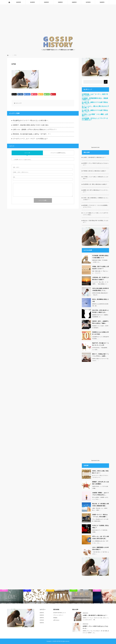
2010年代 (32, 2)
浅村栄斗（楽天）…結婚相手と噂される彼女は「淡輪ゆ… (101, 322)
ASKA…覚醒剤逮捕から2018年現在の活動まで (101, 548)
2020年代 (19, 2)
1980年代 (74, 2)
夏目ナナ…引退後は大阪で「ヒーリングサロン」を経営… (101, 355)
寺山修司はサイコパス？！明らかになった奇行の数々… (31, 121)
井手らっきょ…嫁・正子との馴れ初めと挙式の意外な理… (101, 538)
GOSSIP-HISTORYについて (60, 613)
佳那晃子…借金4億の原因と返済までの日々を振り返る (31, 125)
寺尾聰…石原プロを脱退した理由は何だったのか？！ (101, 268)
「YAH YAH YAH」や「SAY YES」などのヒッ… (101, 553)
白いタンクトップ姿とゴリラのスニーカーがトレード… (100, 476)
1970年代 (88, 2)
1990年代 (60, 2)
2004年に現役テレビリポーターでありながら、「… (100, 360)
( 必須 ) (16, 167)
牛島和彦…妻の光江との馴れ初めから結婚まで (95, 171)
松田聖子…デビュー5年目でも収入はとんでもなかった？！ (96, 164)
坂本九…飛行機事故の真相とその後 (101, 300)
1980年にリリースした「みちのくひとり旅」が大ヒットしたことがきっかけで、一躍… (96, 619)
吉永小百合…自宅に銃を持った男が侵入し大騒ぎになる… (101, 311)
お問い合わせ (56, 620)
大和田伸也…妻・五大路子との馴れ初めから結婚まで (101, 278)
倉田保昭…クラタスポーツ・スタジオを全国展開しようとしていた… (96, 206)
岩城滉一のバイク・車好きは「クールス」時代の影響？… (100, 516)
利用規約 (55, 618)
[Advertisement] (58, 22)
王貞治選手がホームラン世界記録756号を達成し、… (101, 338)
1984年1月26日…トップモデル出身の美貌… (100, 487)
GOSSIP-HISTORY (57, 641)
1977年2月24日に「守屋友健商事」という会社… (100, 349)
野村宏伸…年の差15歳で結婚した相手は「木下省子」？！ (32, 134)
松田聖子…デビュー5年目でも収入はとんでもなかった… (95, 627)
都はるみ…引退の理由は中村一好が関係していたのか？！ (96, 221)
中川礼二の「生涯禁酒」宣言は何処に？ (101, 527)
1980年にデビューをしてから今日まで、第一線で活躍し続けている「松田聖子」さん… (96, 632)
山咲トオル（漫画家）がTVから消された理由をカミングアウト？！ (35, 130)
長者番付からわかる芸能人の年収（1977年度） (101, 333)
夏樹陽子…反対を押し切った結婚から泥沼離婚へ (101, 483)
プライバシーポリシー (58, 615)
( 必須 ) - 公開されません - (21, 172)
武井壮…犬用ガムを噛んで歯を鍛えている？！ (101, 472)
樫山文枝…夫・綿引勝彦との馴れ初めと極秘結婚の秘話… (101, 505)
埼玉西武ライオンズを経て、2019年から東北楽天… (100, 327)
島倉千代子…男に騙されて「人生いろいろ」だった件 (101, 344)
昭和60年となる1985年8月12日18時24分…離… (100, 305)
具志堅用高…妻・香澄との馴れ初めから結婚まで (95, 184)
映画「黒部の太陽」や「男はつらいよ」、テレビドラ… (100, 272)
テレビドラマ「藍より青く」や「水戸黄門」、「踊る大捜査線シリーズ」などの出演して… (100, 284)
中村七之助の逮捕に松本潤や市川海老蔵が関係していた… (101, 289)
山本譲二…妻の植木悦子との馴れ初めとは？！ (95, 157)
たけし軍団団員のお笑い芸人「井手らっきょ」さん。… (100, 542)
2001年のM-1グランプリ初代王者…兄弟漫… (100, 531)
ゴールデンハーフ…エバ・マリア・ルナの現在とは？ (30, 139)
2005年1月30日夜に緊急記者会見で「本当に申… (100, 294)
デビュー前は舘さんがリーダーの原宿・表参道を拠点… (100, 520)
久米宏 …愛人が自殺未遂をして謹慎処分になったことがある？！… (96, 199)
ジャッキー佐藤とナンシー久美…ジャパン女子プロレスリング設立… (96, 214)
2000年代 (46, 2)
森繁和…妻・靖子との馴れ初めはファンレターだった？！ (96, 191)
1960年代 (102, 2)
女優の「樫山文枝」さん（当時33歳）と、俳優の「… (100, 509)
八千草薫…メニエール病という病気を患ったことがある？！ (96, 178)
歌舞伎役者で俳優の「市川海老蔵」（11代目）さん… (100, 261)
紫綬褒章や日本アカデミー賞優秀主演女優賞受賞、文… (100, 316)
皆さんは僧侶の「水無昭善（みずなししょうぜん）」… (100, 498)
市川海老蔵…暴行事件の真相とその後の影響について (101, 257)
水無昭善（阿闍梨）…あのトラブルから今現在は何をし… (101, 494)
